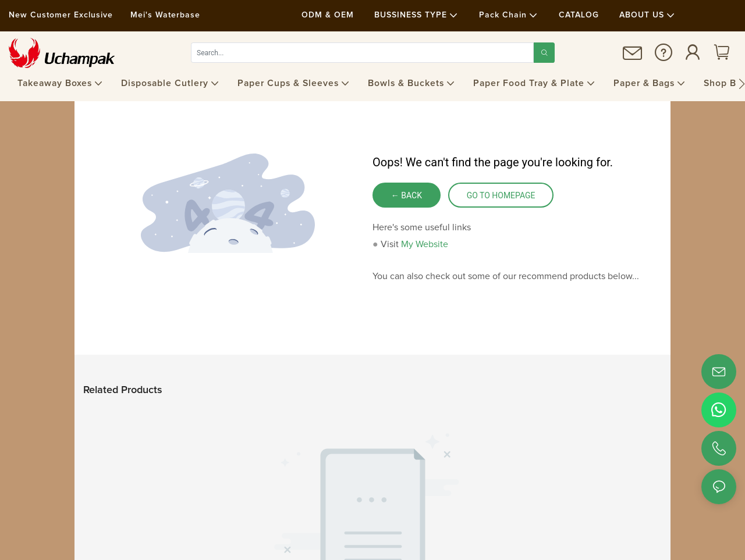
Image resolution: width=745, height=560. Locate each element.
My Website (425, 244)
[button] (742, 84)
